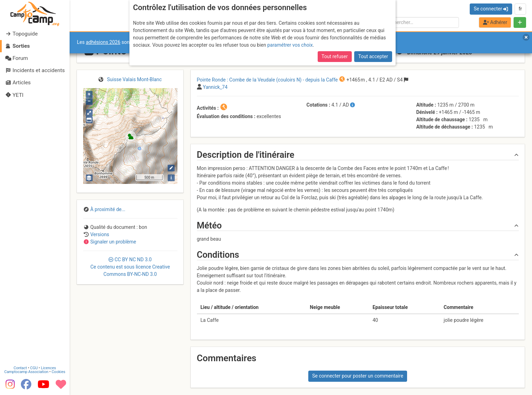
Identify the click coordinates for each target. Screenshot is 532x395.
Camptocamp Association (26, 371)
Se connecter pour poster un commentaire (358, 376)
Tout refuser (335, 56)
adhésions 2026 (103, 42)
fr (520, 9)
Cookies (58, 371)
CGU (34, 368)
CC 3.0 (130, 267)
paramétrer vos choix (290, 45)
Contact (20, 368)
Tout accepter (373, 56)
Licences (49, 368)
